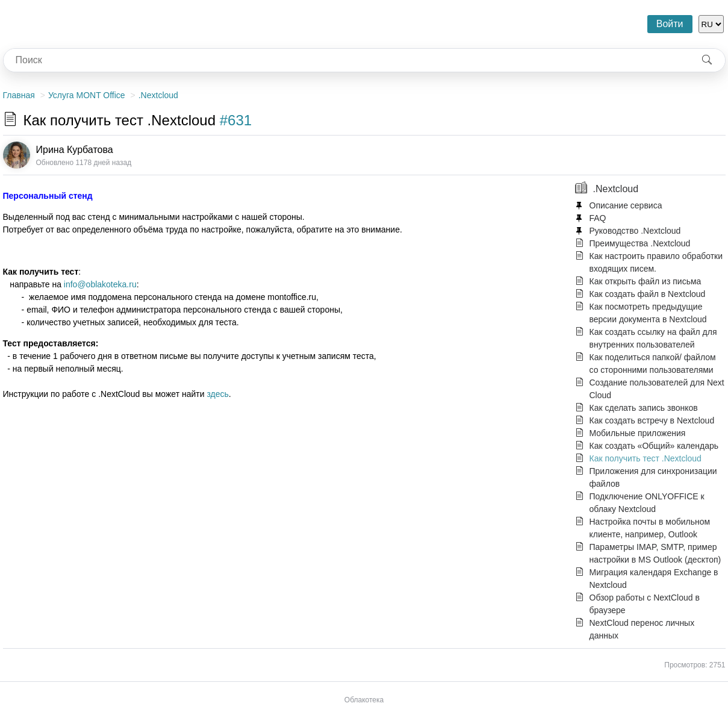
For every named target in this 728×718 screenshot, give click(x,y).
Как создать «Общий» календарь (654, 446)
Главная (19, 95)
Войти (670, 24)
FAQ (598, 218)
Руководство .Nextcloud (635, 231)
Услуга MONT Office (87, 95)
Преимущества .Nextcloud (640, 243)
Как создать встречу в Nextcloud (652, 420)
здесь (217, 394)
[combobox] (346, 60)
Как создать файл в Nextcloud (648, 294)
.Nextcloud (158, 95)
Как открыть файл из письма (646, 281)
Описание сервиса (626, 205)
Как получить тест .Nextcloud (646, 458)
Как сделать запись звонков (644, 408)
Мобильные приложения (638, 433)
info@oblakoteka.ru (100, 284)
